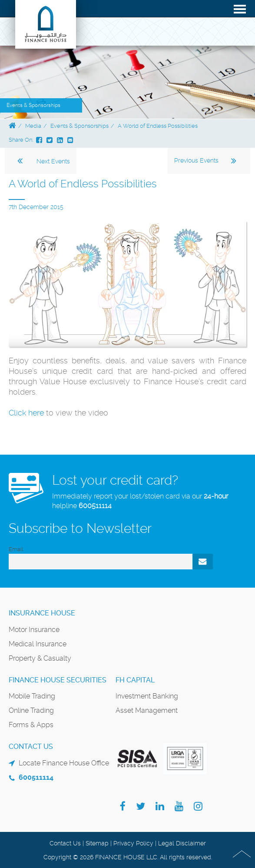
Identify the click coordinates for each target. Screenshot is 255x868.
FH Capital (135, 680)
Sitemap (97, 843)
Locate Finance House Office (64, 763)
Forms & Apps (31, 725)
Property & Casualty (40, 658)
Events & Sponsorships (79, 126)
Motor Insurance (34, 630)
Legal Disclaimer (182, 843)
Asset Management (147, 710)
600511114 (95, 506)
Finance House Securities (58, 680)
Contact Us (65, 843)
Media (33, 126)
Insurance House (42, 613)
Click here (26, 413)
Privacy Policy (133, 843)
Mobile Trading (32, 696)
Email (16, 549)
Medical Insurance (38, 644)
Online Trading (31, 710)
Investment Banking (147, 696)
